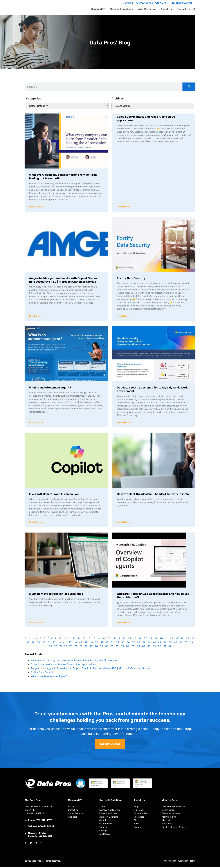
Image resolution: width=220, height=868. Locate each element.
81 (112, 647)
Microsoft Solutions (121, 9)
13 (74, 639)
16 (89, 639)
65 (176, 643)
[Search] (189, 87)
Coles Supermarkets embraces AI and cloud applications (63, 665)
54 (117, 643)
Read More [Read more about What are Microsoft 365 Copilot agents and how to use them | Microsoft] (123, 623)
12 (69, 639)
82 (117, 647)
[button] (194, 9)
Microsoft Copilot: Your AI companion (54, 494)
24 (129, 639)
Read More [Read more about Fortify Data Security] (123, 316)
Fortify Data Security (131, 278)
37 (28, 643)
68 (191, 643)
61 (154, 643)
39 (38, 643)
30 (161, 639)
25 (135, 639)
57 (133, 643)
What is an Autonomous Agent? (50, 388)
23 (124, 639)
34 (182, 639)
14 (79, 639)
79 (102, 647)
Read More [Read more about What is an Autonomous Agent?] (35, 423)
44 (65, 643)
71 (61, 647)
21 (114, 639)
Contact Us (183, 9)
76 (86, 647)
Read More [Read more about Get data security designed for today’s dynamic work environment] (123, 423)
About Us (166, 9)
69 (50, 647)
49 (91, 643)
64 (170, 643)
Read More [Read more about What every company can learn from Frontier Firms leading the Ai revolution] (35, 207)
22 (119, 639)
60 (149, 643)
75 (81, 647)
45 (70, 643)
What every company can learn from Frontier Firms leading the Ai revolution (74, 661)
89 (154, 647)
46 (75, 643)
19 (103, 639)
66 (181, 643)
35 (188, 639)
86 (138, 647)
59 (144, 643)
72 (66, 647)
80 (107, 647)
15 (84, 639)
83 (122, 647)
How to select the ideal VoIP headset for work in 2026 (153, 494)
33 (177, 639)
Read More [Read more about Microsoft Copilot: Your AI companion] (35, 523)
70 (56, 647)
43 (59, 643)
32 (171, 639)
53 (112, 643)
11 (65, 639)
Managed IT (98, 9)
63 (165, 643)
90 (160, 647)
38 (33, 643)
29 (156, 639)
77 (91, 647)
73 (71, 647)
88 (149, 647)
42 (54, 643)
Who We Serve (147, 9)
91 (165, 647)
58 (139, 643)
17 (94, 639)
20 (108, 639)
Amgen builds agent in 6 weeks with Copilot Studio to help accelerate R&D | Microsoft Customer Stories (65, 280)
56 (128, 643)
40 (44, 643)
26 (140, 639)
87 (144, 647)
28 (151, 639)
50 (97, 643)
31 (166, 639)
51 (102, 643)
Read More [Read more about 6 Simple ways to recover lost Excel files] (35, 623)
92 (170, 647)
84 (128, 647)
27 (145, 639)
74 (76, 647)
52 (107, 643)
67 (186, 643)
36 (193, 639)
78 (96, 647)
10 (60, 639)
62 (160, 643)
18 (98, 639)
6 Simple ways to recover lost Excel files (56, 594)
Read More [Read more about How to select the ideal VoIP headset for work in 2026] (123, 523)
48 (86, 643)
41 (49, 643)
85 (133, 647)
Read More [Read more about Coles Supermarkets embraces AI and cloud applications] (123, 207)
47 (81, 643)
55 (123, 643)
